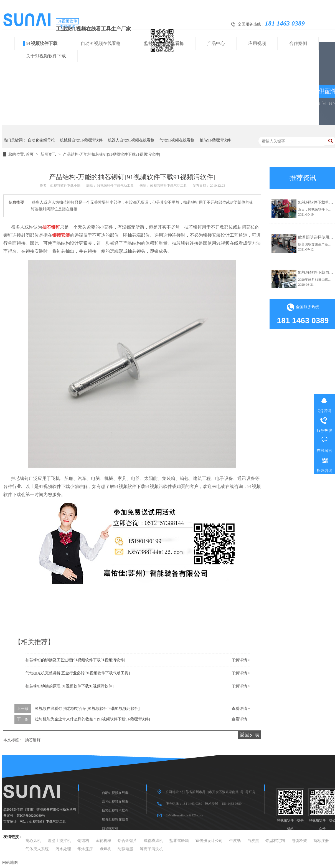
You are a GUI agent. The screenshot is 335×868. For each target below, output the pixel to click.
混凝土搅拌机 (59, 841)
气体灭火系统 (37, 849)
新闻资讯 (49, 154)
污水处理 (63, 849)
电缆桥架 (299, 841)
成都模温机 (153, 841)
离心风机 (33, 841)
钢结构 (83, 841)
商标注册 (321, 841)
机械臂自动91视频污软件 (81, 140)
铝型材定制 (275, 841)
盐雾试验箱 (179, 841)
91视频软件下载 (42, 43)
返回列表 (250, 735)
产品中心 (216, 43)
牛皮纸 (235, 841)
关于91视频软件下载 (46, 56)
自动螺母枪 (110, 828)
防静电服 (125, 849)
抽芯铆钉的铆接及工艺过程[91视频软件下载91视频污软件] (75, 660)
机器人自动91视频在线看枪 (131, 140)
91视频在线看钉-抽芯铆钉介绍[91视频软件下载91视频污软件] (87, 709)
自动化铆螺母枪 (41, 140)
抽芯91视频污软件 (215, 140)
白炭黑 (253, 841)
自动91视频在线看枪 (101, 43)
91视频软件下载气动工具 (48, 822)
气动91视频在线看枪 (177, 140)
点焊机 (105, 849)
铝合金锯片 (127, 841)
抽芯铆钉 (33, 740)
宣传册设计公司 (209, 841)
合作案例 (298, 43)
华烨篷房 (85, 849)
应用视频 (257, 43)
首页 (30, 154)
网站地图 (10, 863)
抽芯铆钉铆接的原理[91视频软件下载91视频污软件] (69, 686)
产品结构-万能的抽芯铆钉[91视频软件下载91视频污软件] (111, 154)
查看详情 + (241, 709)
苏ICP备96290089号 (31, 816)
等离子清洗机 (151, 849)
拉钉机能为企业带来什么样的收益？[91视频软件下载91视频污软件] (92, 719)
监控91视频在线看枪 (164, 43)
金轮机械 (103, 841)
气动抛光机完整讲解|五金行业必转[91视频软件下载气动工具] (78, 673)
